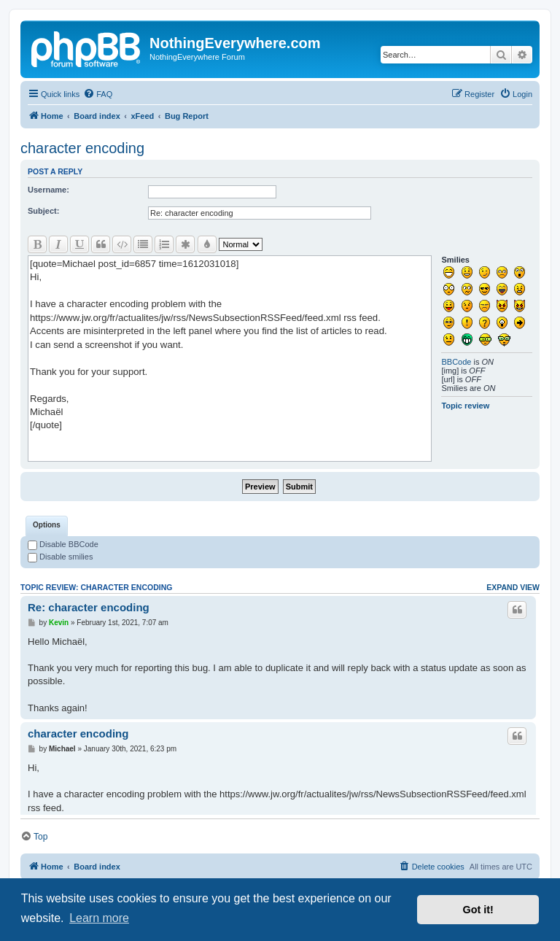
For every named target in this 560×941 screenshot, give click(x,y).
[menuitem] (98, 94)
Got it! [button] (478, 910)
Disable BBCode (63, 544)
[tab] (47, 526)
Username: (48, 190)
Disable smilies (60, 557)
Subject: (43, 211)
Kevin (59, 623)
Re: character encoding (89, 607)
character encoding (82, 148)
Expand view (513, 587)
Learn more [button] (99, 918)
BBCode (456, 362)
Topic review (465, 406)
